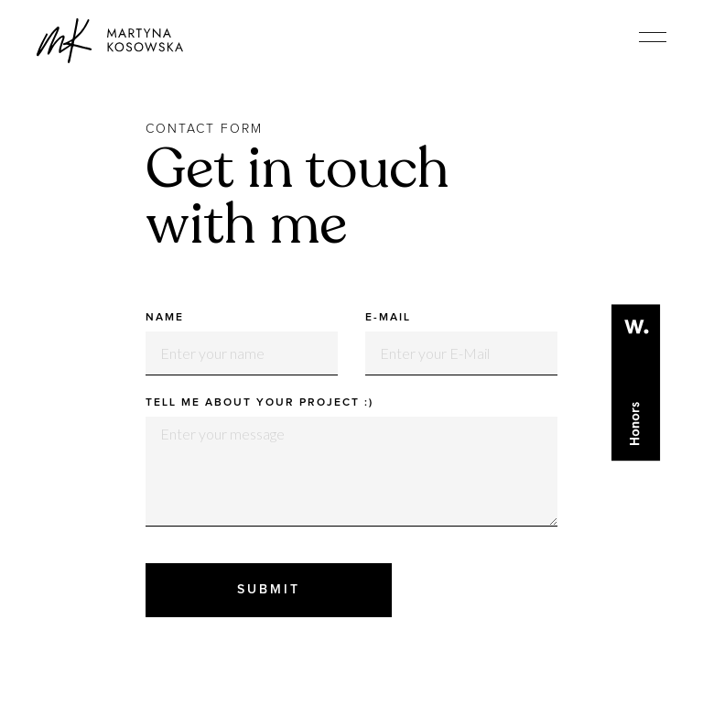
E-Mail (388, 318)
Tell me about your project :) (260, 403)
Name (165, 318)
